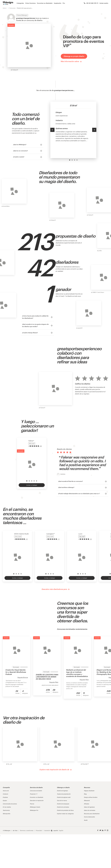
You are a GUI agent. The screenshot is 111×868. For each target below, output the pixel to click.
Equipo (5, 800)
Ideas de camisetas (90, 810)
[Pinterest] (105, 830)
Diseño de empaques (63, 804)
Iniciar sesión (104, 3)
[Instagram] (108, 830)
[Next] (94, 130)
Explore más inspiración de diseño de (56, 770)
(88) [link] (41, 446)
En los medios (7, 807)
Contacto (5, 794)
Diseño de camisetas (63, 807)
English (61, 830)
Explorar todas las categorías (65, 814)
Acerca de (6, 791)
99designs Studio (35, 807)
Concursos (12, 8)
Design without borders (91, 797)
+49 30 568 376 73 (91, 3)
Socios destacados (89, 817)
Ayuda (86, 820)
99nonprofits (6, 814)
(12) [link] (58, 539)
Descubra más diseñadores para (56, 589)
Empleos (5, 797)
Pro (64, 3)
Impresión (47, 830)
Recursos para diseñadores (92, 814)
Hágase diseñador (89, 791)
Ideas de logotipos (89, 807)
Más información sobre (71, 61)
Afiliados (86, 804)
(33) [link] (26, 539)
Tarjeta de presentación (64, 794)
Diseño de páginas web (64, 797)
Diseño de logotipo (62, 791)
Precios (32, 804)
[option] (70, 160)
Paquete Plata (54, 682)
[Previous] (52, 130)
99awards (87, 800)
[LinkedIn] (103, 830)
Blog (85, 794)
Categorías (20, 3)
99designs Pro (34, 810)
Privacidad (39, 830)
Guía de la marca (62, 800)
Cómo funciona (30, 3)
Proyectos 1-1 (34, 794)
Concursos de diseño (36, 791)
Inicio (4, 8)
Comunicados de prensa (10, 804)
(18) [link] (91, 539)
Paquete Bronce (23, 677)
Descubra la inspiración (37, 800)
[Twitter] (100, 830)
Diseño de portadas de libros (65, 810)
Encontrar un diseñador (45, 3)
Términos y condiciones (27, 830)
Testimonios (6, 810)
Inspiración (58, 3)
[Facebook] (98, 830)
